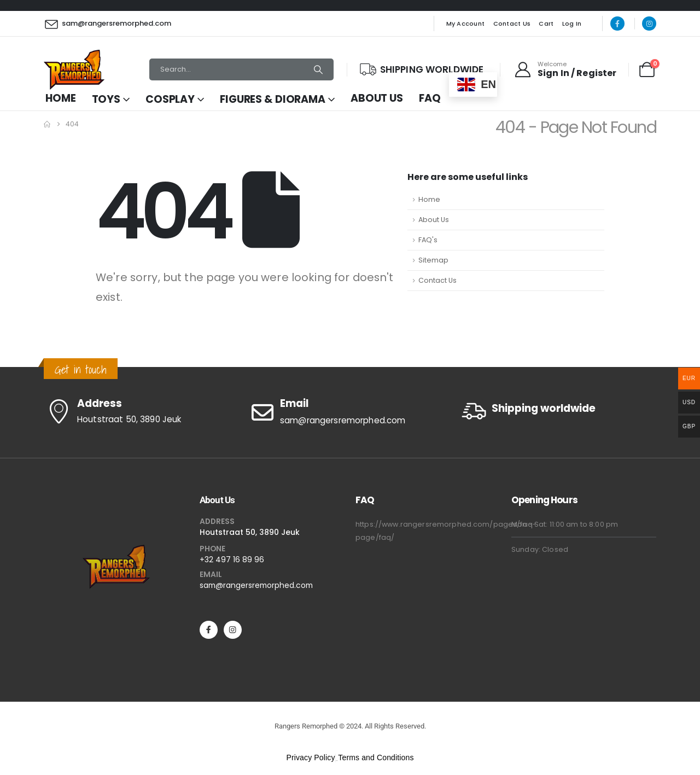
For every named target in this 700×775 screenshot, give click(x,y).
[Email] (350, 412)
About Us (377, 98)
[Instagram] (649, 24)
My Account (466, 24)
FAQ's (428, 240)
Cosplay (170, 99)
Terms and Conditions (376, 757)
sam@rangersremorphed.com (256, 585)
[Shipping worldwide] (558, 411)
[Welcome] (565, 69)
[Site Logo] (74, 70)
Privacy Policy (310, 757)
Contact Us (512, 24)
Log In (572, 24)
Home (61, 98)
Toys (106, 99)
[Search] (318, 69)
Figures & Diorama (273, 99)
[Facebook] (617, 24)
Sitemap (433, 260)
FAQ (430, 98)
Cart (546, 24)
